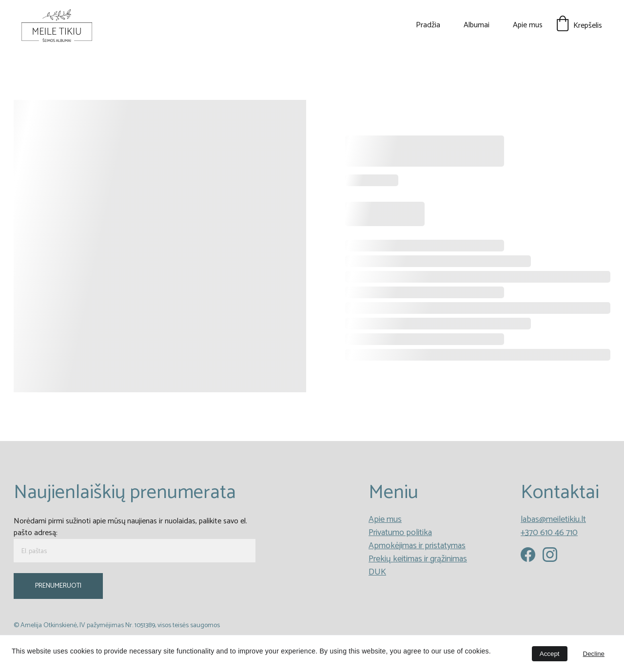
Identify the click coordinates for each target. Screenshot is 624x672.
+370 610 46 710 (549, 533)
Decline (594, 654)
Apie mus (528, 25)
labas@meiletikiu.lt (553, 519)
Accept (550, 654)
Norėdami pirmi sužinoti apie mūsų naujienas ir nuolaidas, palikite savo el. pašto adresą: (130, 527)
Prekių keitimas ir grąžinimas (418, 559)
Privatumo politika (400, 533)
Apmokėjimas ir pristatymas (417, 546)
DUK (377, 572)
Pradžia (428, 25)
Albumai (477, 25)
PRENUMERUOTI (58, 586)
